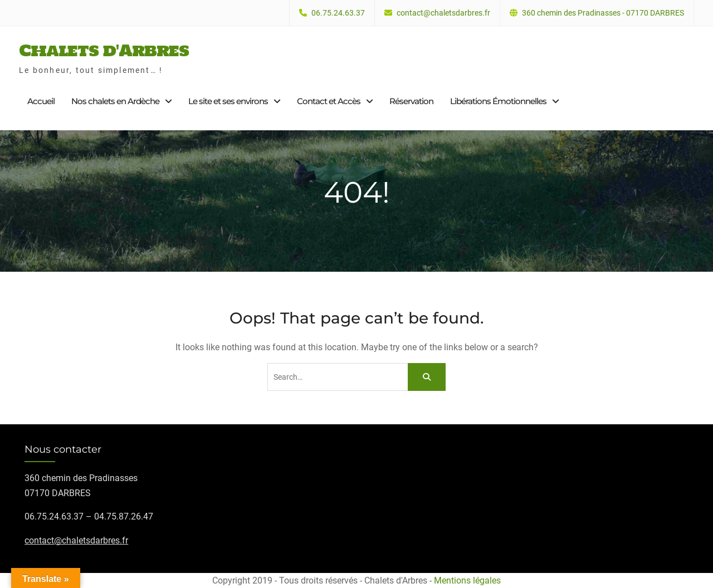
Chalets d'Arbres (104, 50)
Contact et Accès (329, 101)
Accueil (41, 101)
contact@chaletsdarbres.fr (443, 13)
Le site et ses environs (228, 101)
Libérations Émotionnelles (498, 101)
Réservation (411, 101)
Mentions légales (467, 580)
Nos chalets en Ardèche (115, 101)
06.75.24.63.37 (338, 13)
